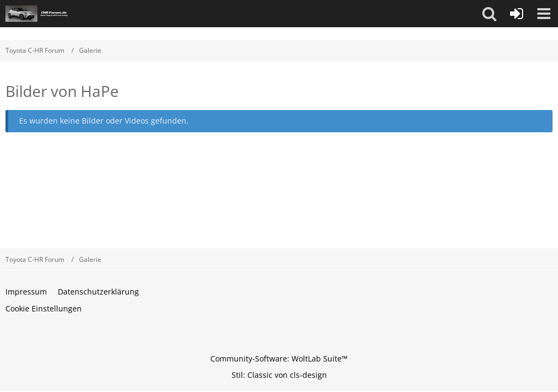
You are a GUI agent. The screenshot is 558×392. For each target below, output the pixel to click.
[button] (489, 14)
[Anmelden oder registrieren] (517, 14)
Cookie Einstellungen (44, 308)
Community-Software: (279, 359)
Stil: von (279, 375)
